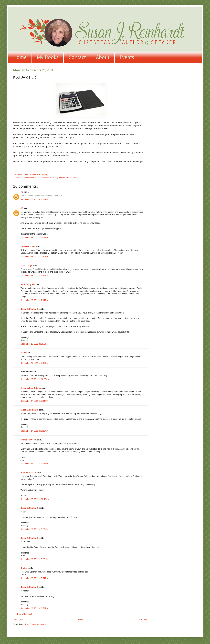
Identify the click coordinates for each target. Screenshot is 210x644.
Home (20, 57)
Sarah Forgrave (28, 285)
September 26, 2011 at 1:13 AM (34, 238)
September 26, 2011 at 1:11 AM (34, 199)
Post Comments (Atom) (35, 624)
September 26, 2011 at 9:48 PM (34, 363)
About (103, 57)
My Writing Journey (57, 178)
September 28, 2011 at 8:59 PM (34, 608)
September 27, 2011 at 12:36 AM (35, 379)
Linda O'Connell (28, 247)
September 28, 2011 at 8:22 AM (34, 559)
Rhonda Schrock (28, 473)
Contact (77, 57)
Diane (23, 353)
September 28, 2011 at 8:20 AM (34, 529)
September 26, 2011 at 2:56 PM (34, 344)
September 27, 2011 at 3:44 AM (34, 401)
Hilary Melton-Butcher (31, 388)
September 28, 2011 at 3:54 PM (34, 578)
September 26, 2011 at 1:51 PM (34, 276)
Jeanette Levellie (28, 440)
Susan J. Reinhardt (73, 178)
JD (22, 192)
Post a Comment (25, 614)
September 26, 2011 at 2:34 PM (34, 300)
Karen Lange (26, 266)
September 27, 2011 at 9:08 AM (34, 464)
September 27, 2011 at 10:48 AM (35, 499)
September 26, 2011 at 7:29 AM (34, 257)
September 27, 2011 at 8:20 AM (34, 431)
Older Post (142, 620)
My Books (48, 57)
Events (127, 57)
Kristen (24, 568)
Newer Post (19, 620)
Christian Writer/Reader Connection (35, 178)
